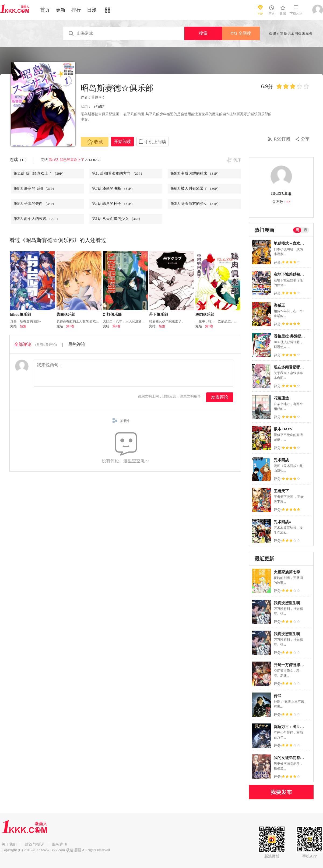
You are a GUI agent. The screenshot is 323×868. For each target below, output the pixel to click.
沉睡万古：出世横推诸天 (294, 727)
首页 (45, 10)
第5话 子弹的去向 (35, 204)
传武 (278, 696)
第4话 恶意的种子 (113, 204)
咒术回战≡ (282, 522)
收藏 (95, 142)
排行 (76, 10)
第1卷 (70, 326)
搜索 (203, 33)
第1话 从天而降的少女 (117, 219)
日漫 (92, 10)
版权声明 (60, 844)
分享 (305, 139)
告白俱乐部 (66, 314)
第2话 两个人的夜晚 (37, 219)
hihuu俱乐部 (21, 314)
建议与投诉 (34, 844)
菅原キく (98, 97)
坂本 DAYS (283, 429)
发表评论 (220, 397)
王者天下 (281, 491)
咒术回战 (281, 460)
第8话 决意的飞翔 (35, 189)
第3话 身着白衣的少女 (195, 204)
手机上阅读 (155, 142)
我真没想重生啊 (287, 603)
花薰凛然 (281, 398)
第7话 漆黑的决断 (113, 189)
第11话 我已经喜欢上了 (66, 160)
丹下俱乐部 (159, 314)
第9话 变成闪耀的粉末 (195, 173)
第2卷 (117, 326)
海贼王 (279, 305)
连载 (19, 159)
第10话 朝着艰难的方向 (118, 173)
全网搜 (241, 33)
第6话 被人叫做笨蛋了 (195, 189)
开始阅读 (122, 141)
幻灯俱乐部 (112, 314)
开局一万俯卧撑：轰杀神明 (296, 665)
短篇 (23, 326)
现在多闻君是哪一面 (291, 367)
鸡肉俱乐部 (205, 314)
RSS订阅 (282, 139)
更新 (61, 10)
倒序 (237, 160)
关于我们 (9, 844)
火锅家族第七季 (287, 572)
